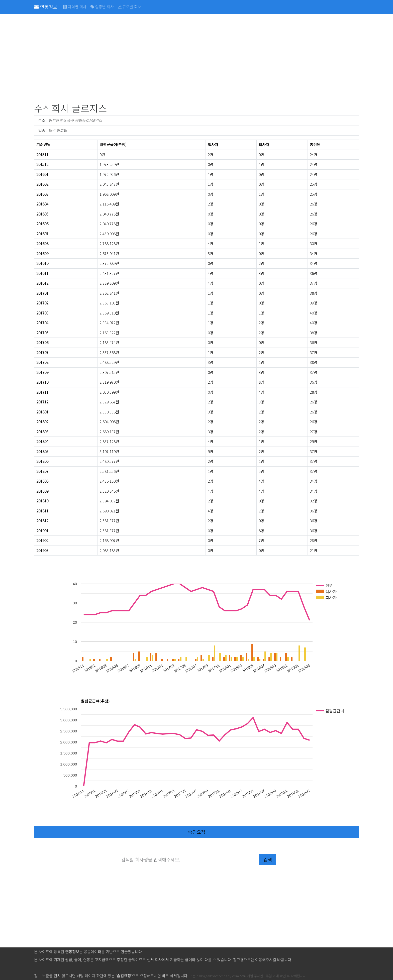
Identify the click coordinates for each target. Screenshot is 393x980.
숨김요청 (197, 832)
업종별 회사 (102, 7)
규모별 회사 (129, 7)
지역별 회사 (75, 7)
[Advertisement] (184, 59)
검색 (268, 859)
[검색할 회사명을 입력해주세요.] (188, 859)
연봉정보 (46, 7)
